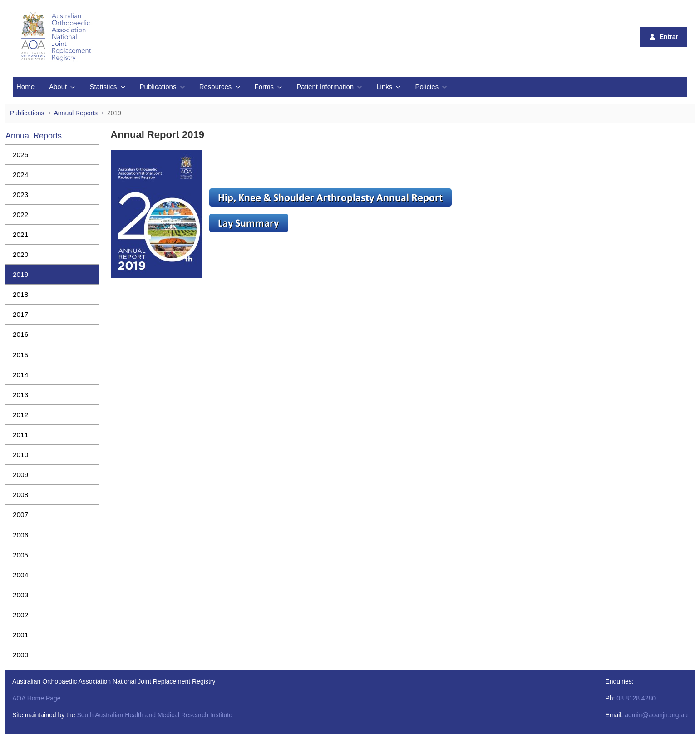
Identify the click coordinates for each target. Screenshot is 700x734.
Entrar (663, 37)
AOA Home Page (37, 698)
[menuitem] (25, 87)
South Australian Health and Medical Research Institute (154, 715)
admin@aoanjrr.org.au (656, 715)
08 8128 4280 (636, 698)
